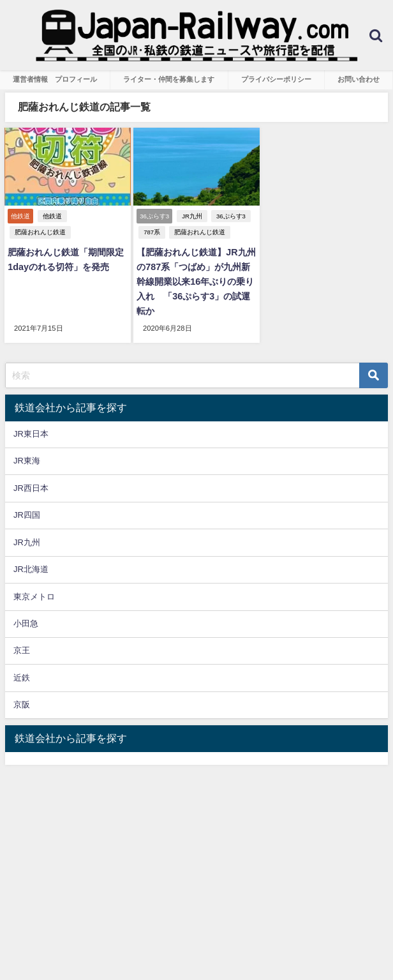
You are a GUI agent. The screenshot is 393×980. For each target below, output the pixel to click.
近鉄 (22, 678)
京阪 (22, 705)
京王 (22, 650)
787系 (152, 232)
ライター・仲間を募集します (169, 79)
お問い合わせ (359, 79)
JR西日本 (31, 488)
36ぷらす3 (231, 216)
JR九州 (192, 216)
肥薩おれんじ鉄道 (40, 232)
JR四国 (27, 515)
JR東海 (27, 461)
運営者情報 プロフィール (55, 79)
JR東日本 (31, 434)
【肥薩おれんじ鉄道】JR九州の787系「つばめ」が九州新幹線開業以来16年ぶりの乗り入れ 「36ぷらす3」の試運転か (196, 282)
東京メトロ (34, 596)
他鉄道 (52, 216)
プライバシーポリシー (276, 79)
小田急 (26, 623)
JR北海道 (31, 569)
